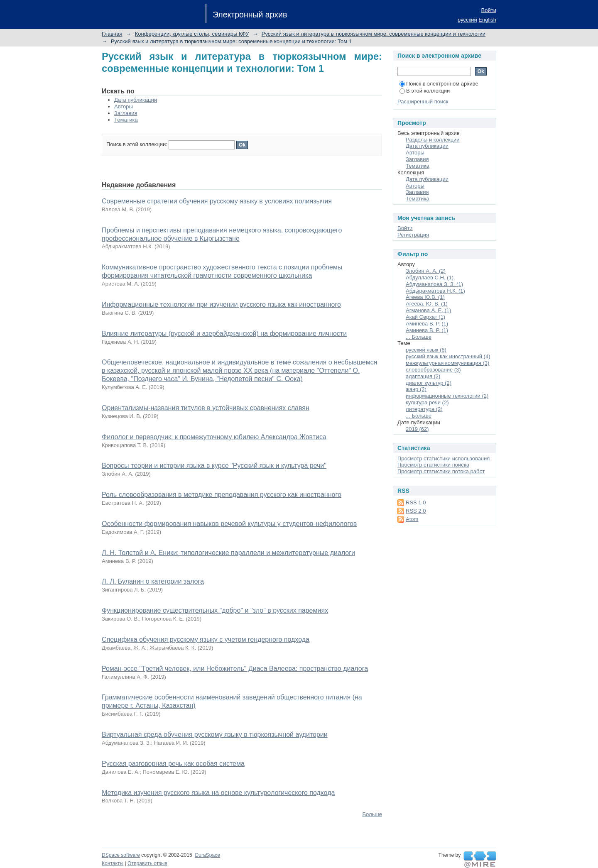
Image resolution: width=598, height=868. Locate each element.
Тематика (126, 120)
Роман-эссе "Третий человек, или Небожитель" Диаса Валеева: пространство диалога (235, 669)
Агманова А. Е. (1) (428, 310)
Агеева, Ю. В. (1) (427, 304)
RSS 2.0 (416, 511)
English (487, 20)
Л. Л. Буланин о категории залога (153, 581)
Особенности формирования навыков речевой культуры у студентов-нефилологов (229, 524)
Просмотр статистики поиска (433, 465)
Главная (112, 34)
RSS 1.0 (416, 502)
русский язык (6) (426, 350)
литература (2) (424, 409)
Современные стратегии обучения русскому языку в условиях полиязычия (217, 201)
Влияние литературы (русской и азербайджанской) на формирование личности (224, 334)
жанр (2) (416, 389)
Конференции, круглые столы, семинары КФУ (192, 34)
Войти (489, 10)
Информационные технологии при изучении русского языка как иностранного (221, 304)
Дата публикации (136, 100)
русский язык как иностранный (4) (448, 356)
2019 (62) (417, 429)
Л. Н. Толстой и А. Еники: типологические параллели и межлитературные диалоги (228, 553)
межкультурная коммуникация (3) (447, 363)
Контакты (113, 863)
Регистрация (413, 235)
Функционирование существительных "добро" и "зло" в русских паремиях (215, 610)
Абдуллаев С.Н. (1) (430, 278)
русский (467, 20)
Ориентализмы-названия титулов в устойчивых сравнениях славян (206, 408)
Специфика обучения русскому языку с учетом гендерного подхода (206, 639)
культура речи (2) (427, 402)
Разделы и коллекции (433, 140)
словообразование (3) (433, 370)
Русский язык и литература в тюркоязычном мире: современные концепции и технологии (374, 34)
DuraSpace (207, 855)
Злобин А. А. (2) (426, 271)
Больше (373, 814)
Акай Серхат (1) (425, 317)
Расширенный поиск (423, 101)
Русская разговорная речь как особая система (173, 764)
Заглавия (126, 113)
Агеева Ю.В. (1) (425, 297)
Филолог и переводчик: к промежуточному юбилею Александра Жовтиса (214, 437)
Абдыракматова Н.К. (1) (435, 291)
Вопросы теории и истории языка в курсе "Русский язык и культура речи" (214, 466)
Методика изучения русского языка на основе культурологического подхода (218, 793)
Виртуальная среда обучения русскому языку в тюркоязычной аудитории (215, 735)
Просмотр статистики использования (444, 458)
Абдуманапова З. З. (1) (434, 284)
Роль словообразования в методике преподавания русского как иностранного (222, 495)
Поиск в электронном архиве (439, 84)
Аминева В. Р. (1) (427, 324)
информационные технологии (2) (447, 396)
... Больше (419, 337)
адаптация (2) (423, 376)
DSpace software (121, 855)
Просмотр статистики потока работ (441, 471)
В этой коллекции (425, 91)
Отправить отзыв (147, 863)
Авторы (124, 106)
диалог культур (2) (429, 383)
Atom (412, 519)
